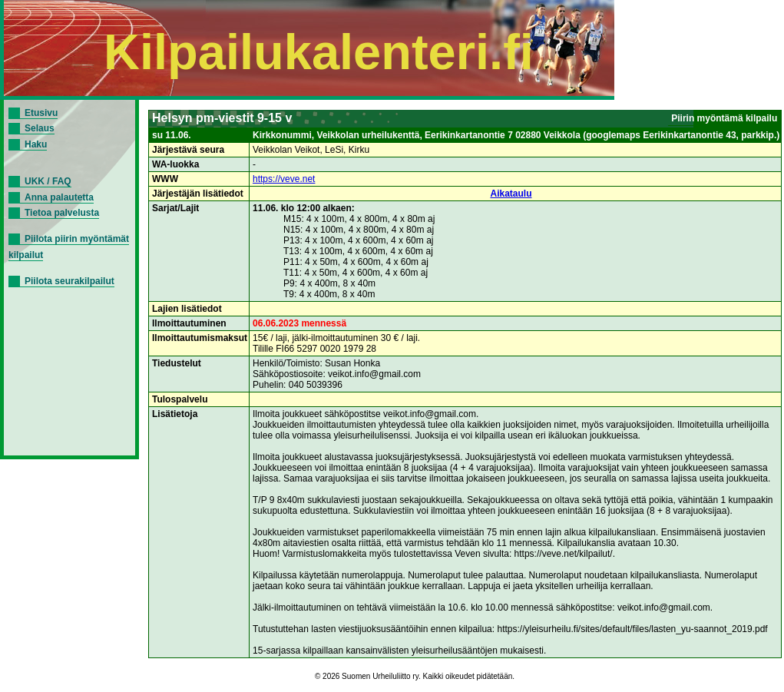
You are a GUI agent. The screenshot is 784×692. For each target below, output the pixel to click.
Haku (36, 144)
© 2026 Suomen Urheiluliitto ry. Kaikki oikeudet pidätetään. (415, 676)
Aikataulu (511, 194)
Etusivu (41, 113)
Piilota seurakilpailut (69, 281)
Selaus (40, 128)
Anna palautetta (59, 197)
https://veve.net (284, 179)
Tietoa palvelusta (62, 213)
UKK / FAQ (48, 181)
